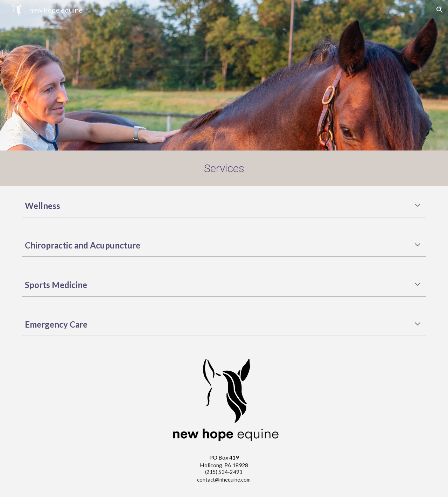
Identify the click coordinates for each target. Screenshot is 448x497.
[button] (440, 10)
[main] (224, 168)
